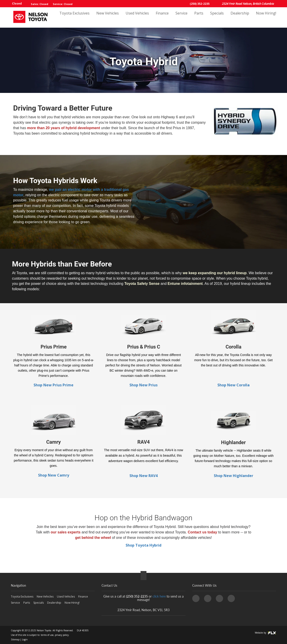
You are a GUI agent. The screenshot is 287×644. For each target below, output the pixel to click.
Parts (199, 17)
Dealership (240, 17)
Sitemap (15, 639)
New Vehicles (108, 17)
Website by (265, 633)
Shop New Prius (143, 385)
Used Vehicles (137, 17)
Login (25, 639)
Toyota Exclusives (74, 17)
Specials (217, 17)
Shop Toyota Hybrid (143, 545)
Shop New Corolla (233, 385)
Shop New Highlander (233, 476)
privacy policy (62, 635)
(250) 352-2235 (200, 4)
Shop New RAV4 (143, 476)
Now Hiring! (266, 17)
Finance (162, 17)
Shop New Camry (54, 475)
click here (159, 596)
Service (181, 17)
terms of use (47, 635)
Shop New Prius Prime (54, 385)
